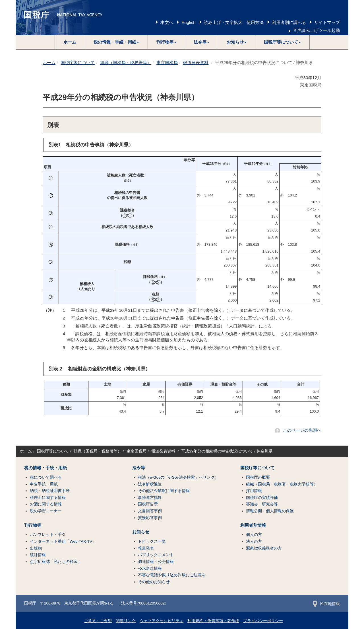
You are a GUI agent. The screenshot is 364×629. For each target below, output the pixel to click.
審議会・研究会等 (262, 504)
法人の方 (254, 541)
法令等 (139, 468)
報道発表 (146, 548)
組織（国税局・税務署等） (126, 63)
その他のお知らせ (154, 582)
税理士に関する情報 (48, 498)
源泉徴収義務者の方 (264, 548)
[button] (116, 42)
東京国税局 (167, 63)
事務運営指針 (150, 498)
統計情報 (38, 555)
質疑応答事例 (150, 518)
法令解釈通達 (150, 484)
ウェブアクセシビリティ (162, 621)
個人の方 (254, 535)
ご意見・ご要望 (98, 621)
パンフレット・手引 (48, 535)
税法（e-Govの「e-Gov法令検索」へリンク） (178, 477)
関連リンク (126, 621)
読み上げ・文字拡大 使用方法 (234, 22)
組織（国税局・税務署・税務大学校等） (282, 484)
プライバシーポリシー (263, 621)
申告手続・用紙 (44, 484)
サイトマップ (327, 22)
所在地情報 (326, 604)
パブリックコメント (156, 555)
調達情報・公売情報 (156, 562)
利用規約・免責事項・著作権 (213, 621)
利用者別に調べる (289, 22)
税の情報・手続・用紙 (45, 468)
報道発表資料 (196, 63)
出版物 (36, 548)
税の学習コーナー (46, 511)
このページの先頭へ (302, 430)
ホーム (70, 42)
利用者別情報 (253, 525)
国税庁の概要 (258, 477)
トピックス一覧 (152, 541)
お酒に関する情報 (46, 504)
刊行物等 (33, 525)
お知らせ (141, 532)
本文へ (167, 22)
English (188, 22)
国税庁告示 (148, 504)
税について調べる (46, 477)
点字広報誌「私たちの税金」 (56, 562)
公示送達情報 (150, 568)
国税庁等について (78, 63)
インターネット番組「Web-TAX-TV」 (63, 541)
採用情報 (254, 491)
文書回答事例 (150, 511)
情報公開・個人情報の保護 (270, 511)
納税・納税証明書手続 (50, 491)
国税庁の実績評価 (262, 498)
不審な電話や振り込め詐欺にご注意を (172, 575)
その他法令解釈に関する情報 (164, 491)
